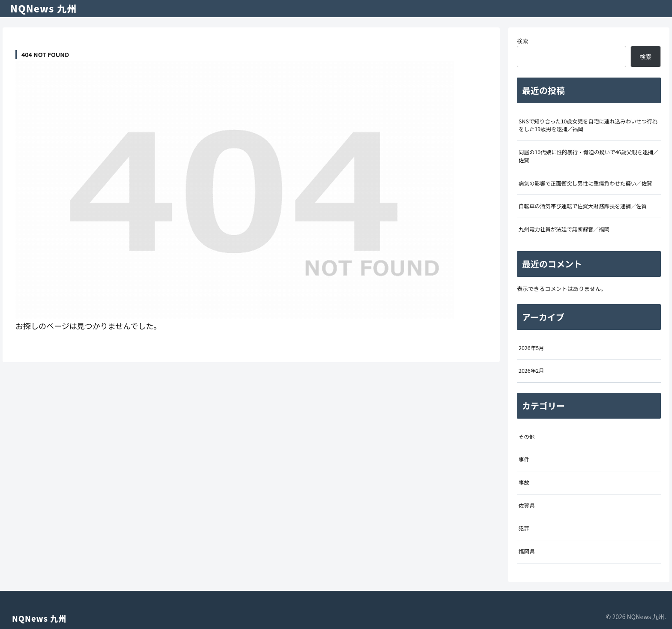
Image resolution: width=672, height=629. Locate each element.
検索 (522, 41)
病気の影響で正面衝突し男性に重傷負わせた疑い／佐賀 (585, 183)
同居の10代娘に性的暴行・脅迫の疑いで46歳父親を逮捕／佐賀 (589, 156)
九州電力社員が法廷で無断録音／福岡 (564, 229)
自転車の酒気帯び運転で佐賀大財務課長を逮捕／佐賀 (583, 206)
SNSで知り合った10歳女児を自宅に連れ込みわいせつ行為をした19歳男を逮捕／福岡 (588, 125)
